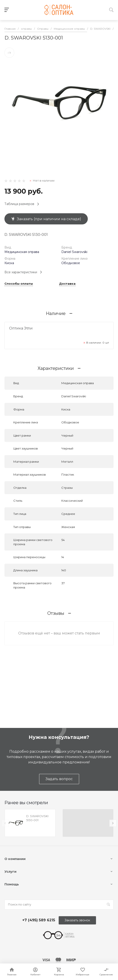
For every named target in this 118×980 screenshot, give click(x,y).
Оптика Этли (21, 328)
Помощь (12, 884)
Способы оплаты (19, 284)
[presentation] (5, 823)
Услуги (10, 872)
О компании (15, 859)
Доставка (67, 284)
